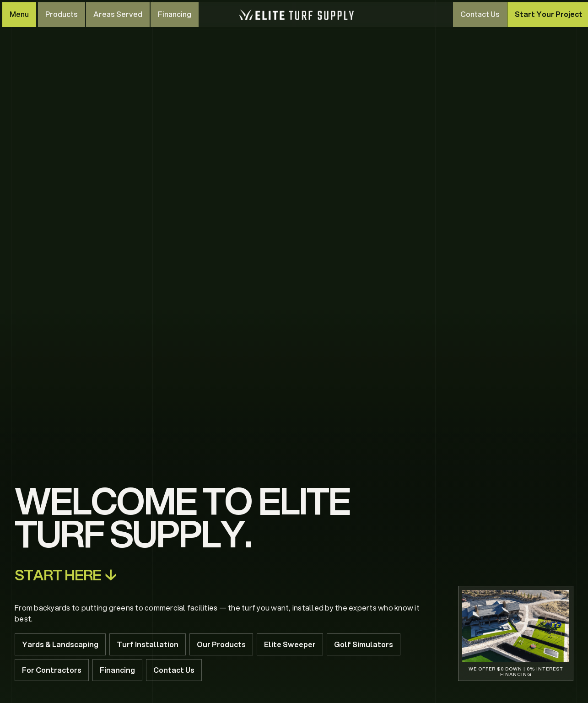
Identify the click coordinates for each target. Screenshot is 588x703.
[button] (19, 15)
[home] (297, 15)
